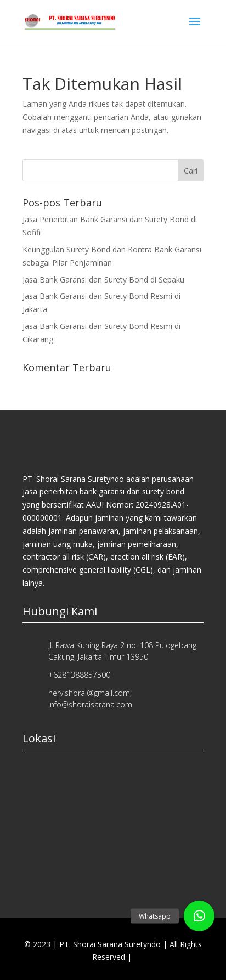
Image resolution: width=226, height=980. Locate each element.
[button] (199, 916)
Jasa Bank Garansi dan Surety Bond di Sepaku (103, 279)
